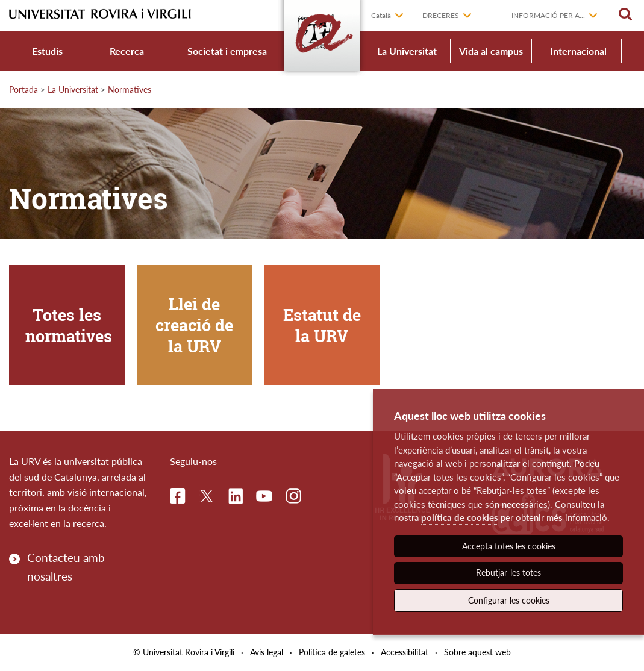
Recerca (127, 51)
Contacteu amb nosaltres (66, 566)
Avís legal (267, 652)
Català (381, 15)
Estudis (47, 51)
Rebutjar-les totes (508, 573)
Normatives (130, 89)
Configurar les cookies (509, 600)
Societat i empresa (227, 51)
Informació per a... (548, 15)
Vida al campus (491, 51)
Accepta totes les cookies (509, 546)
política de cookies (460, 517)
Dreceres (441, 15)
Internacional (578, 51)
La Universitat (407, 51)
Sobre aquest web (477, 652)
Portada (23, 89)
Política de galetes (332, 652)
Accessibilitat (405, 652)
